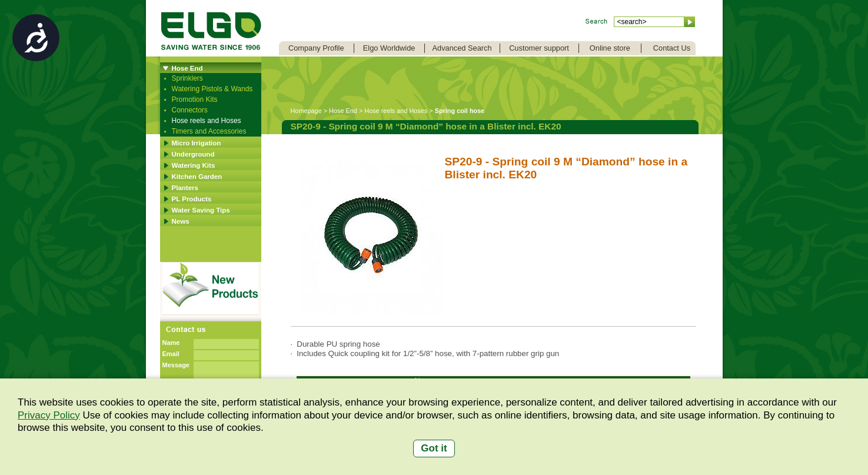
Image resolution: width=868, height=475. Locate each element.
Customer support (539, 48)
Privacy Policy (49, 415)
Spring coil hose (460, 111)
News (181, 221)
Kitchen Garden (197, 177)
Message (176, 365)
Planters (185, 188)
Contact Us (672, 48)
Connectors (190, 110)
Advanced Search (462, 48)
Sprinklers (187, 78)
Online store (610, 48)
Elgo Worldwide (389, 48)
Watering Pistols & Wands (212, 89)
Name (171, 343)
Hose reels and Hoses (207, 121)
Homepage (306, 111)
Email (171, 354)
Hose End (187, 68)
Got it (434, 448)
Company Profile (316, 48)
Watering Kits (194, 165)
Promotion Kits (195, 99)
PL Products (192, 199)
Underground (193, 154)
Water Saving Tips (201, 210)
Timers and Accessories (209, 131)
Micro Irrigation (197, 143)
